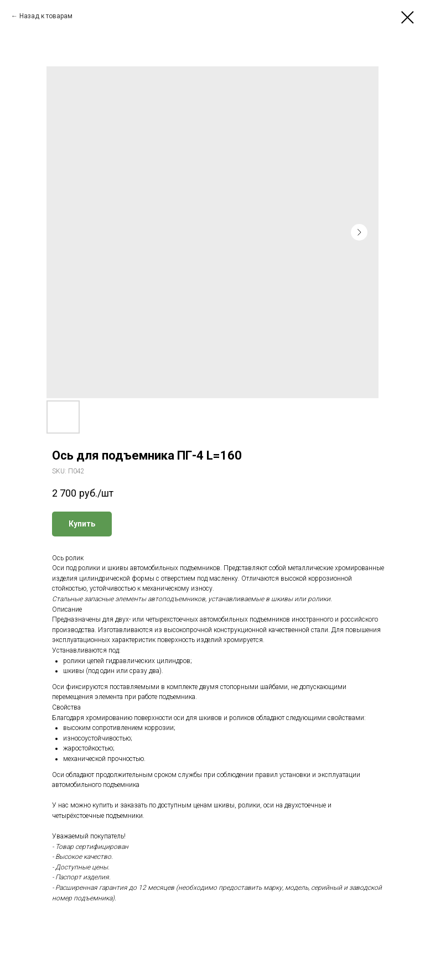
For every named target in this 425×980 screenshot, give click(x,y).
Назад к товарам (46, 16)
